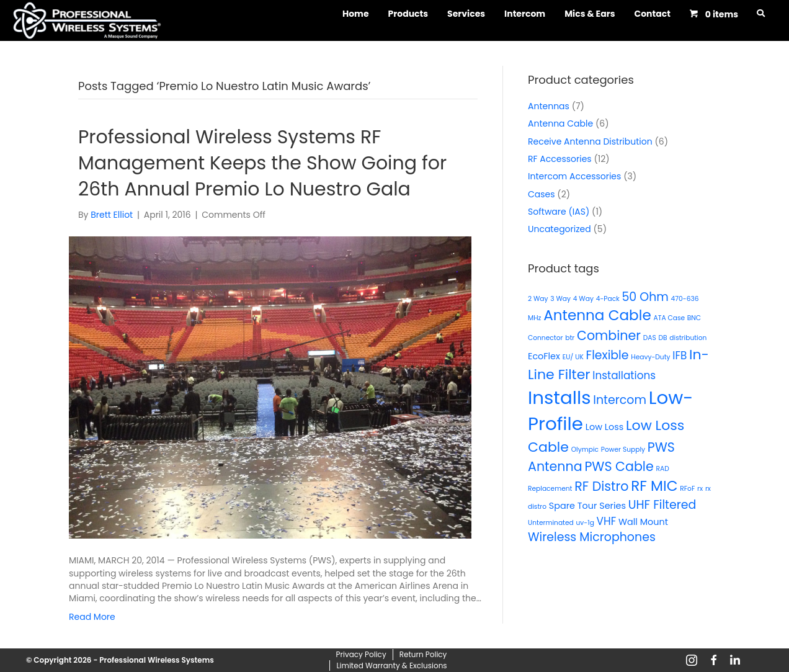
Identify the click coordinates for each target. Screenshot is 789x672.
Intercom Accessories (574, 176)
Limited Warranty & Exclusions (391, 665)
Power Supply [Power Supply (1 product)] (623, 450)
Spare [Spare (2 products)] (562, 506)
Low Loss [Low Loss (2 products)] (605, 427)
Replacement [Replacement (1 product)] (550, 489)
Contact (652, 14)
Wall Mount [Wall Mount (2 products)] (643, 522)
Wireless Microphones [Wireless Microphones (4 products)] (592, 537)
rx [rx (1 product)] (700, 489)
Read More (92, 617)
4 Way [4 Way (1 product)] (583, 299)
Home (356, 14)
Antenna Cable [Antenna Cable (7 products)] (597, 315)
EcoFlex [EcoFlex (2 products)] (544, 356)
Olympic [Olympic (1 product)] (585, 450)
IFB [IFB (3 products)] (680, 356)
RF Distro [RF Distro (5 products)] (601, 486)
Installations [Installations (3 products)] (624, 375)
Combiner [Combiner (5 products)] (609, 335)
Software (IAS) (559, 212)
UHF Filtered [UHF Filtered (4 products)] (662, 505)
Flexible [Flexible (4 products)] (608, 355)
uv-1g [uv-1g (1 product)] (585, 523)
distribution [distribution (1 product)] (688, 338)
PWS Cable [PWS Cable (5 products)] (619, 466)
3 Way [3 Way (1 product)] (560, 299)
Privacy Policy (361, 654)
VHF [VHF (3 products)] (607, 521)
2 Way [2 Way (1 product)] (538, 299)
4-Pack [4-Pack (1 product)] (608, 299)
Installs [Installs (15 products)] (559, 397)
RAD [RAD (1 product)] (662, 469)
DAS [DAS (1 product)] (650, 338)
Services (466, 14)
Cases (542, 194)
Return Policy (423, 654)
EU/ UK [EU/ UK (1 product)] (573, 357)
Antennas (549, 106)
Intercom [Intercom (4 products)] (620, 400)
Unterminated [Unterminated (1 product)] (551, 523)
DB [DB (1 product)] (662, 338)
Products (408, 14)
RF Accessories (560, 159)
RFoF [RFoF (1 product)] (687, 489)
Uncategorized (559, 229)
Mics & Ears (590, 14)
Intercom (525, 14)
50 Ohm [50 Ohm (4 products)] (645, 297)
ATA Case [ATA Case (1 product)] (669, 318)
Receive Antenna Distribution (590, 141)
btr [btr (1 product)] (570, 338)
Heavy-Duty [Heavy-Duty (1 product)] (650, 357)
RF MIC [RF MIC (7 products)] (654, 486)
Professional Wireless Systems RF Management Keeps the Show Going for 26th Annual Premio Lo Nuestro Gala (262, 163)
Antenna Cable (560, 123)
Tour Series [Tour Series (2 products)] (602, 506)
